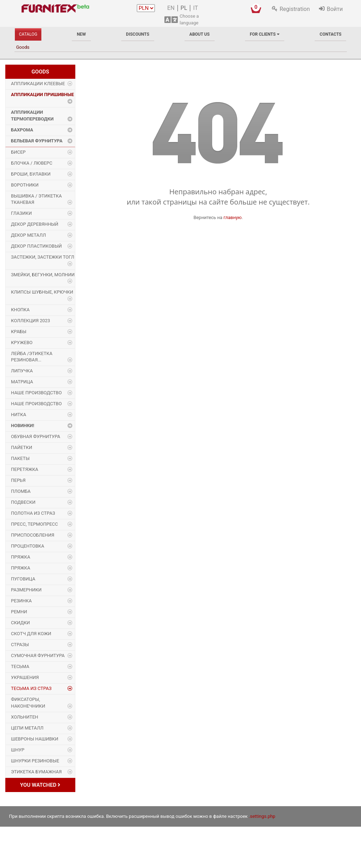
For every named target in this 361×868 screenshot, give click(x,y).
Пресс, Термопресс (34, 524)
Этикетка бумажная (36, 772)
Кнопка (20, 310)
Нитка (19, 415)
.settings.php (262, 816)
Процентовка (28, 546)
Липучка (22, 371)
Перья (18, 480)
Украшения (25, 677)
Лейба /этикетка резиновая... (32, 357)
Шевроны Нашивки (35, 739)
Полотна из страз (33, 513)
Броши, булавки (31, 174)
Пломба (21, 491)
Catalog (28, 34)
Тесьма (20, 666)
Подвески (23, 502)
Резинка (21, 601)
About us (200, 34)
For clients (264, 34)
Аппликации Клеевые (38, 84)
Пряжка (21, 557)
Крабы (19, 332)
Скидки (21, 623)
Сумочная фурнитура (38, 656)
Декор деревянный (35, 224)
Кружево (22, 343)
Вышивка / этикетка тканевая (36, 199)
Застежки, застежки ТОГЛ (43, 257)
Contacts (331, 34)
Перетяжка (25, 469)
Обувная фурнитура (36, 436)
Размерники (26, 590)
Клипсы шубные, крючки (42, 292)
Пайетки (22, 447)
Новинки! (23, 426)
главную (233, 217)
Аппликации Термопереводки (32, 116)
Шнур (18, 750)
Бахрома (22, 130)
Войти (335, 9)
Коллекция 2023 (31, 321)
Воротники (25, 185)
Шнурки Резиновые (35, 761)
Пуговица (23, 579)
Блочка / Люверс (32, 163)
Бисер (18, 152)
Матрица (22, 382)
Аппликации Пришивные (42, 95)
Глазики (21, 213)
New (81, 34)
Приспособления (33, 535)
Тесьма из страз (31, 688)
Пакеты (20, 458)
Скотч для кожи (31, 634)
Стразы (20, 645)
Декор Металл (28, 235)
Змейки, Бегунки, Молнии (43, 275)
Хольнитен (25, 717)
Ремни (19, 612)
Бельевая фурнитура (37, 141)
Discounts (138, 34)
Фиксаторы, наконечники (28, 703)
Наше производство (36, 393)
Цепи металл (27, 728)
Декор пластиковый (36, 246)
